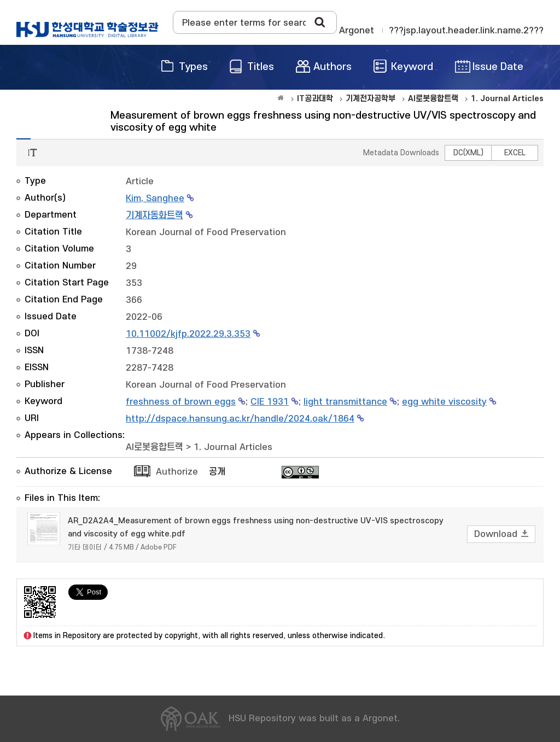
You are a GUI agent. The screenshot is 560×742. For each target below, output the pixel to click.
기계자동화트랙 (154, 215)
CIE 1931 (270, 402)
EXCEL (515, 153)
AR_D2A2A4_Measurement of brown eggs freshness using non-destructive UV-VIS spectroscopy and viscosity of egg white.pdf (256, 527)
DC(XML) (468, 153)
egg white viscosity (444, 402)
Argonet (357, 31)
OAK (87, 30)
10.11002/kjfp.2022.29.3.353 (188, 334)
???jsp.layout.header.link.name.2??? (466, 31)
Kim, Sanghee (155, 198)
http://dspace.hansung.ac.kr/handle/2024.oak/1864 (240, 419)
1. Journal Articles (233, 447)
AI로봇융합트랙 (154, 447)
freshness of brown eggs (181, 402)
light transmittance (345, 402)
